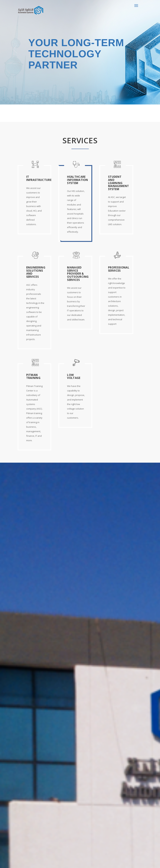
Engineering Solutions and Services (36, 272)
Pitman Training (33, 376)
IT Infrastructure (39, 178)
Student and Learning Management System (118, 183)
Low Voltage (74, 376)
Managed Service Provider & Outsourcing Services (78, 274)
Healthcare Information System (78, 180)
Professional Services (119, 269)
